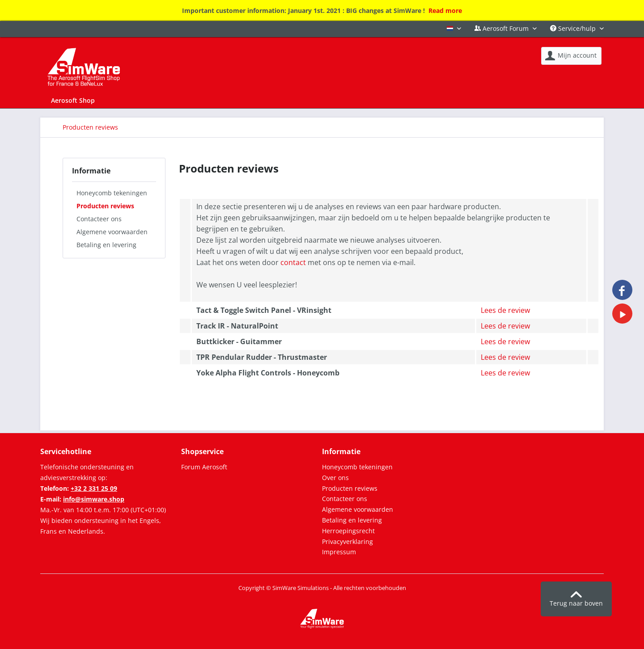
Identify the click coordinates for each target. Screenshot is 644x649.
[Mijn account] (571, 56)
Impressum (339, 552)
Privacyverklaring (347, 542)
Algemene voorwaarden (112, 232)
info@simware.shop (94, 499)
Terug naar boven (576, 599)
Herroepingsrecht (348, 531)
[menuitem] (571, 56)
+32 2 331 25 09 (94, 488)
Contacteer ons (99, 219)
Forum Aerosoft (204, 467)
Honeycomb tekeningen (112, 193)
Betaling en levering (106, 245)
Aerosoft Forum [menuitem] (502, 28)
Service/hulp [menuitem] (574, 28)
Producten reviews (105, 206)
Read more (445, 11)
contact (293, 262)
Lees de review (505, 310)
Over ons (335, 478)
